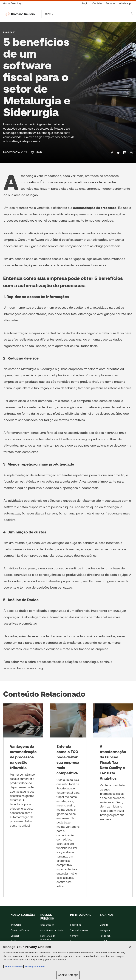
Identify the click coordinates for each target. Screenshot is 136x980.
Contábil (15, 936)
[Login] (85, 3)
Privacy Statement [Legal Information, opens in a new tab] (35, 966)
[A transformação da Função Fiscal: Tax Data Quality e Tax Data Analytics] (113, 800)
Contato (74, 936)
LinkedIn (104, 925)
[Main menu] (123, 14)
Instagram (105, 930)
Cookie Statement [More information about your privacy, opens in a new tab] (13, 966)
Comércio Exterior (20, 930)
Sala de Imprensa (79, 930)
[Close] (130, 947)
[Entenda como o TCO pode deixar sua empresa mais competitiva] (68, 800)
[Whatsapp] (125, 3)
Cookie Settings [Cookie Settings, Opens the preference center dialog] (68, 975)
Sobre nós (76, 925)
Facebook (105, 936)
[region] (68, 961)
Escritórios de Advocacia (48, 938)
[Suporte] (110, 3)
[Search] (131, 13)
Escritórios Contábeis (52, 931)
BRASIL (49, 14)
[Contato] (97, 3)
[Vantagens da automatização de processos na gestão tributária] (23, 800)
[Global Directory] (13, 3)
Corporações (47, 925)
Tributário (16, 925)
